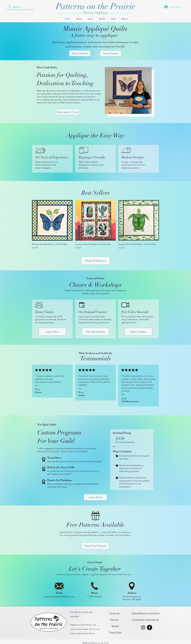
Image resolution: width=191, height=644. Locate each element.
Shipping (114, 620)
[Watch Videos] (138, 332)
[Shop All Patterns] (95, 261)
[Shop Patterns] (80, 53)
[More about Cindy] (68, 112)
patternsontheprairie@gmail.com (59, 597)
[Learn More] (52, 332)
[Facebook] (150, 627)
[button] (79, 19)
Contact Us (114, 613)
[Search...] (21, 7)
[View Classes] (111, 53)
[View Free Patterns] (95, 546)
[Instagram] (143, 627)
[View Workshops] (95, 332)
